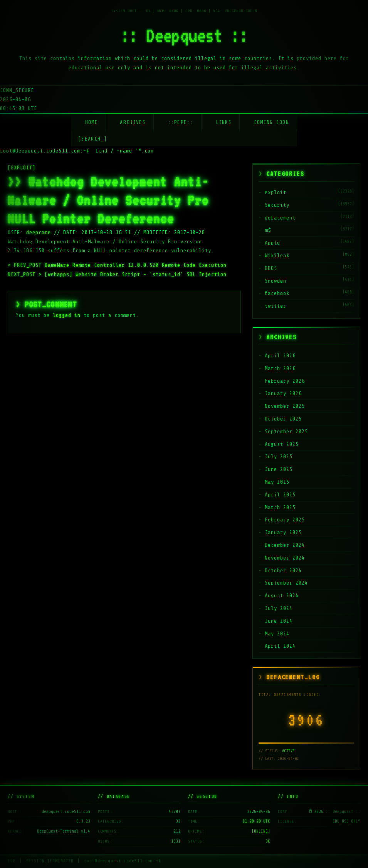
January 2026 (283, 393)
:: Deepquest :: (184, 35)
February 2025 (285, 520)
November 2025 (285, 406)
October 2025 (283, 419)
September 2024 (286, 583)
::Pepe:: (181, 122)
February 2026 (285, 381)
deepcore (39, 232)
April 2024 (280, 646)
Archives (133, 122)
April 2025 (280, 495)
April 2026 (280, 356)
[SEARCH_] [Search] (93, 139)
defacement (280, 218)
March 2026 (280, 368)
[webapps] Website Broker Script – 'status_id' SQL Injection (117, 274)
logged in (67, 315)
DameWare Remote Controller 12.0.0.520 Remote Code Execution (117, 265)
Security (277, 205)
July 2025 (279, 457)
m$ (268, 230)
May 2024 (277, 634)
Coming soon (271, 122)
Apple (272, 243)
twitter (276, 306)
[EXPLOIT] (22, 168)
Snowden (276, 281)
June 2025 (279, 469)
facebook (277, 293)
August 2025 (282, 444)
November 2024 (285, 558)
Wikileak (277, 256)
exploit (276, 192)
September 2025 (286, 431)
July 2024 (279, 608)
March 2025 (280, 507)
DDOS (271, 268)
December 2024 (285, 545)
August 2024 (282, 596)
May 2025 (277, 482)
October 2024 (283, 571)
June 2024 (279, 621)
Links (224, 122)
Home (92, 122)
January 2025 (283, 532)
